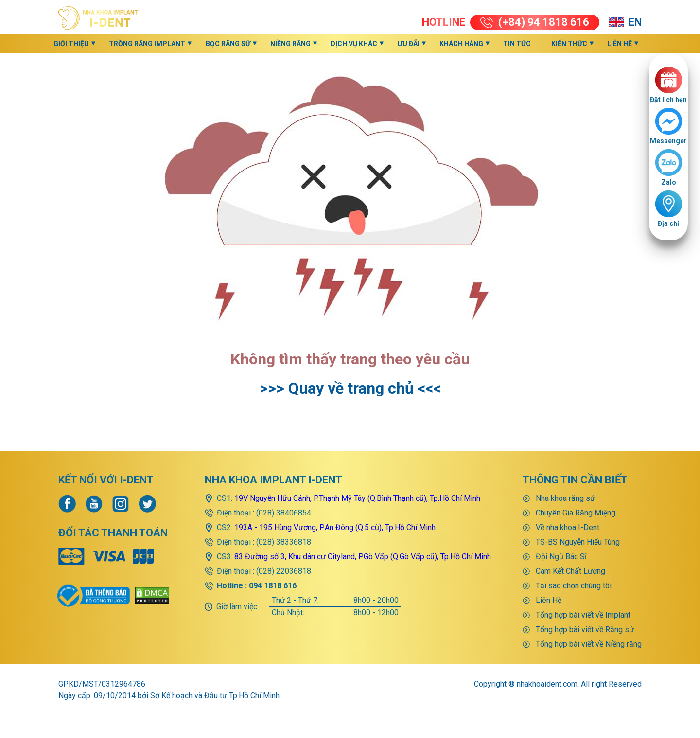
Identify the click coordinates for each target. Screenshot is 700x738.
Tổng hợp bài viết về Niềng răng (589, 644)
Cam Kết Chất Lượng (570, 571)
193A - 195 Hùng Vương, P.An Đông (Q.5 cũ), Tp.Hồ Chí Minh (335, 527)
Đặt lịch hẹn (668, 100)
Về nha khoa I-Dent (568, 527)
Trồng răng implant (147, 44)
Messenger (668, 141)
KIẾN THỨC (569, 44)
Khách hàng (461, 44)
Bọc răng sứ (228, 44)
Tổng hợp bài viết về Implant (583, 615)
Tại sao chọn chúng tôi (574, 586)
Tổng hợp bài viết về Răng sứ (585, 629)
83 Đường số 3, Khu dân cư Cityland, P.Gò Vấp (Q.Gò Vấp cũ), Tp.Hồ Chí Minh (363, 557)
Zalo (669, 182)
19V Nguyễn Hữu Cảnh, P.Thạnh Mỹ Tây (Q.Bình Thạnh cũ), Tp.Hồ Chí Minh (357, 498)
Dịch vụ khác (354, 44)
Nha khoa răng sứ (565, 498)
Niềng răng (290, 44)
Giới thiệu (71, 44)
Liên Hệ (620, 44)
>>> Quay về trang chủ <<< (350, 388)
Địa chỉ (668, 223)
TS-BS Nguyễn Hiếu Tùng (578, 542)
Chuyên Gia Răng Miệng (576, 513)
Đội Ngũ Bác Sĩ (561, 557)
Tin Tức (517, 44)
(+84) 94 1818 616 (535, 22)
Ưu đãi (409, 44)
